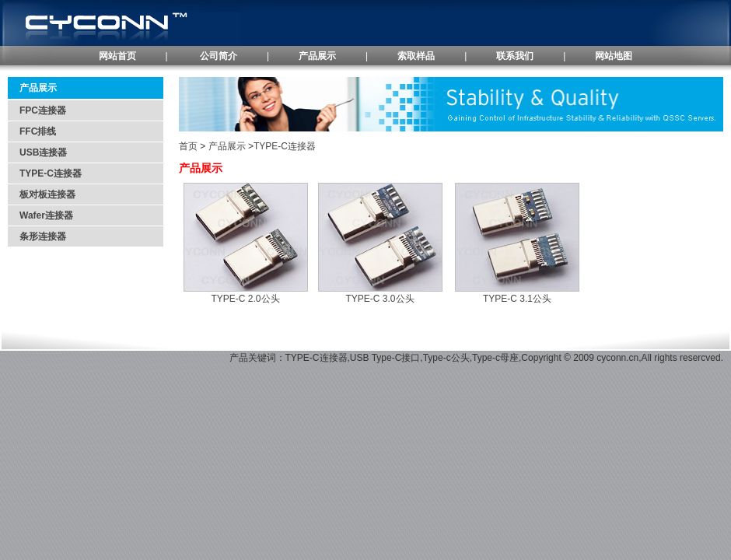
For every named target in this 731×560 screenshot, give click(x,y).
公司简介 (219, 56)
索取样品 (416, 56)
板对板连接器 (47, 194)
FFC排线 (38, 131)
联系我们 (515, 56)
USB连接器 (43, 152)
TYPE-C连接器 (51, 173)
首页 (188, 146)
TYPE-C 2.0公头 (245, 299)
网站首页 (117, 56)
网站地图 (614, 56)
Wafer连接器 (46, 215)
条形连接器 (43, 236)
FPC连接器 (43, 110)
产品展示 (317, 56)
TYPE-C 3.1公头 (517, 299)
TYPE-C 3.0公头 (379, 299)
